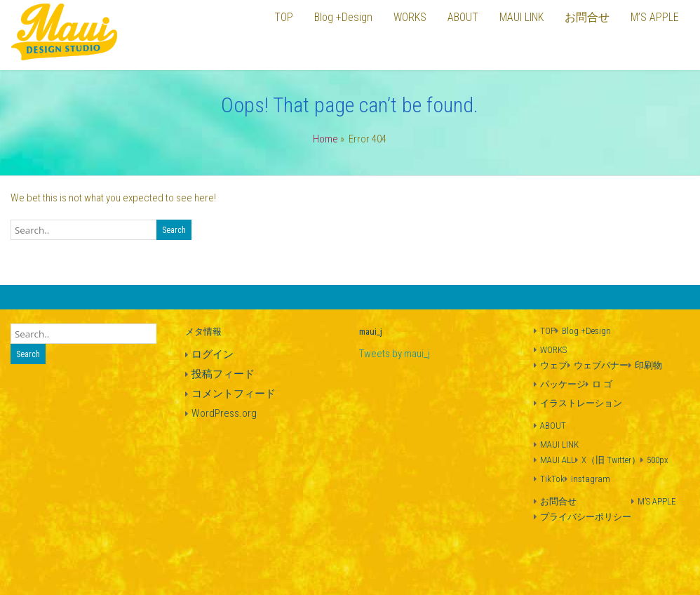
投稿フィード (223, 374)
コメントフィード (234, 394)
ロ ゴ (602, 384)
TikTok (552, 479)
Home (325, 139)
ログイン (213, 354)
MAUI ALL (558, 460)
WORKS (553, 350)
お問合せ (558, 501)
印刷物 (648, 365)
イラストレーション (581, 403)
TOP (548, 331)
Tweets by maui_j (395, 354)
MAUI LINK (559, 444)
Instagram (591, 479)
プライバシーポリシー (586, 517)
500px (658, 460)
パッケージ (563, 384)
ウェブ (554, 365)
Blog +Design (586, 331)
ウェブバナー (601, 365)
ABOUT (553, 426)
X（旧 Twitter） (611, 460)
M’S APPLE (657, 501)
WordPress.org (224, 413)
